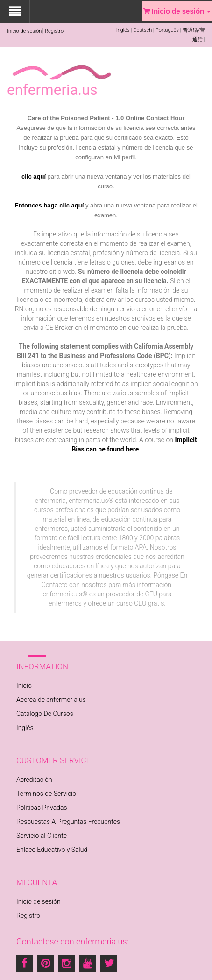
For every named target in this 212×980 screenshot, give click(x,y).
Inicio (24, 686)
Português (167, 30)
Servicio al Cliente (42, 836)
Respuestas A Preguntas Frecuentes (68, 822)
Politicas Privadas (42, 808)
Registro (54, 31)
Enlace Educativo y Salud (52, 850)
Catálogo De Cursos (45, 714)
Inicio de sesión (24, 31)
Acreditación (34, 780)
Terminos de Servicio (46, 794)
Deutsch (142, 30)
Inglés (123, 30)
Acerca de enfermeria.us (51, 700)
